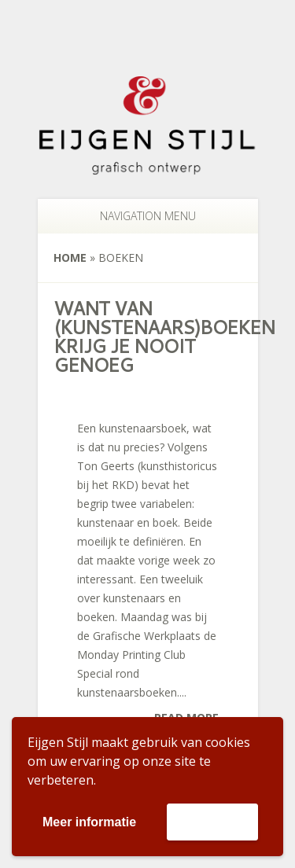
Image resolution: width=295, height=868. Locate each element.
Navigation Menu (140, 216)
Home (70, 257)
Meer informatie (89, 822)
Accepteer (212, 821)
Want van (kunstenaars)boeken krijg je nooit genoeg (164, 337)
